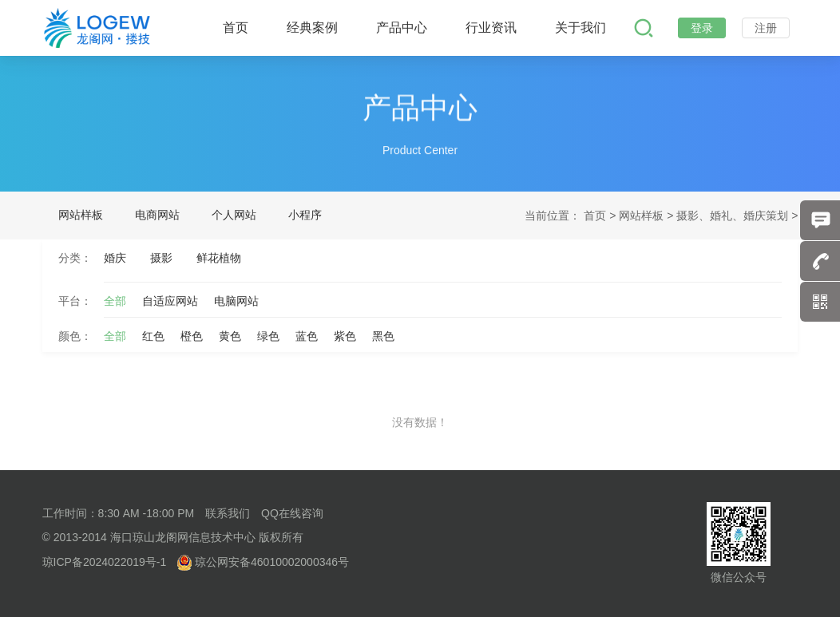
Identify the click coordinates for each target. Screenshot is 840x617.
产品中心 (402, 28)
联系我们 (228, 513)
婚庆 (115, 258)
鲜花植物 (219, 258)
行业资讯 (491, 28)
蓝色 (307, 336)
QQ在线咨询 (292, 513)
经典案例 (312, 28)
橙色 (192, 336)
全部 (115, 301)
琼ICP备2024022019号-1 (105, 562)
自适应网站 (170, 301)
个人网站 (234, 215)
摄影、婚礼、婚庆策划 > (737, 216)
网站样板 (81, 215)
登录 (702, 28)
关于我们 (580, 28)
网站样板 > (648, 216)
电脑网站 (236, 301)
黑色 (383, 336)
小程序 (305, 215)
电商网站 (157, 215)
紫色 (345, 336)
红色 (153, 336)
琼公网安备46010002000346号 (263, 562)
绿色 (268, 336)
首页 (236, 28)
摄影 (161, 258)
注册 (766, 28)
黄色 (230, 336)
